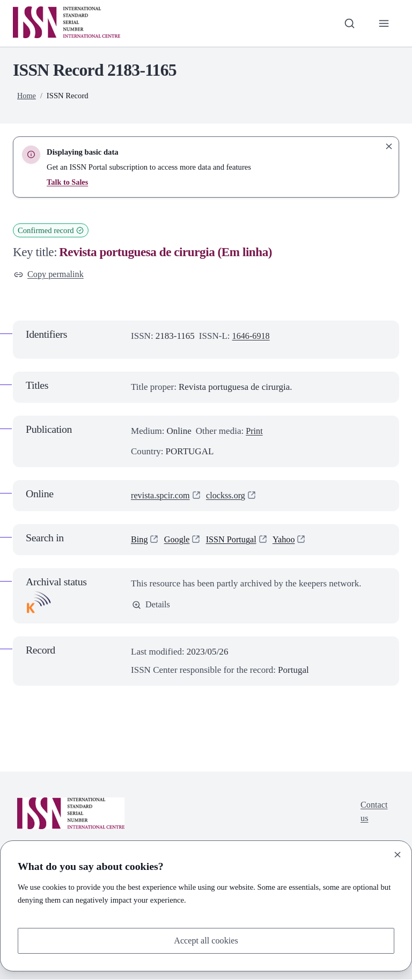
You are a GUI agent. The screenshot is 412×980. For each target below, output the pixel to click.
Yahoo (289, 540)
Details (152, 606)
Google (178, 540)
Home (27, 96)
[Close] (398, 854)
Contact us (373, 813)
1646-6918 (252, 337)
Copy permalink (50, 275)
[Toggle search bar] (348, 23)
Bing (140, 540)
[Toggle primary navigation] (384, 23)
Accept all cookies (206, 940)
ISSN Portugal (235, 540)
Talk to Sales (68, 182)
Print (255, 431)
